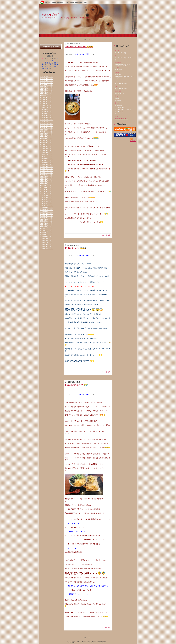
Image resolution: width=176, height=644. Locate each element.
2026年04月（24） (47, 77)
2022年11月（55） (47, 161)
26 (55, 66)
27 (57, 66)
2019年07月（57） (47, 242)
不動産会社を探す (125, 135)
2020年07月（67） (47, 218)
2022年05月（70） (47, 173)
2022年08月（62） (47, 167)
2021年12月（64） (47, 183)
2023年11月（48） (47, 136)
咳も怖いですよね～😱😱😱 (76, 248)
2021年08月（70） (47, 191)
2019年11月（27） (47, 234)
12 (55, 63)
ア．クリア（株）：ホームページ (125, 129)
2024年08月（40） (47, 118)
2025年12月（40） (47, 85)
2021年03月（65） (47, 202)
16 (48, 65)
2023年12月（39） (47, 134)
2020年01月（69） (47, 230)
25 (53, 66)
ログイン (133, 141)
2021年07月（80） (47, 193)
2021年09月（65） (47, 189)
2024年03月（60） (47, 128)
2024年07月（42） (47, 120)
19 (55, 65)
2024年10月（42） (47, 114)
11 (53, 63)
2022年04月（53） (47, 175)
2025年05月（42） (47, 99)
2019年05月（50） (47, 247)
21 (43, 66)
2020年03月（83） (47, 226)
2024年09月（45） (47, 116)
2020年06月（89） (47, 220)
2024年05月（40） (47, 124)
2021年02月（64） (47, 204)
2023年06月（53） (47, 146)
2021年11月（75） (47, 185)
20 (57, 65)
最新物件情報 (51, 47)
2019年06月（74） (47, 245)
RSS (133, 139)
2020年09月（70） (47, 214)
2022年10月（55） (47, 163)
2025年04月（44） (47, 101)
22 (45, 66)
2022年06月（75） (47, 171)
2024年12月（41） (47, 110)
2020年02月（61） (47, 228)
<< (46, 56)
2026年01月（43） (47, 83)
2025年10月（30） (47, 89)
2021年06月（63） (47, 195)
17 (50, 65)
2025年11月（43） (47, 87)
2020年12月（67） (47, 208)
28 (43, 68)
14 (43, 65)
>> (54, 56)
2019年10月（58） (47, 236)
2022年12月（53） (47, 159)
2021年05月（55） (47, 197)
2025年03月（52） (47, 103)
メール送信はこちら (121, 119)
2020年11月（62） (47, 210)
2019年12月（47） (47, 232)
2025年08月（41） (47, 93)
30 (48, 68)
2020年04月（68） (47, 224)
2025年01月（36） (47, 107)
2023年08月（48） (47, 142)
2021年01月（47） (47, 206)
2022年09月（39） (47, 165)
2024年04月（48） (47, 126)
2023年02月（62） (47, 154)
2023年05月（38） (47, 148)
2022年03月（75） (47, 177)
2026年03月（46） (47, 79)
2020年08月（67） (47, 216)
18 (53, 65)
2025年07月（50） (47, 95)
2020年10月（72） (47, 212)
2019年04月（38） (47, 249)
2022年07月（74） (47, 169)
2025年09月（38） (47, 91)
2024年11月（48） (47, 111)
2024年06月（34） (47, 122)
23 (48, 66)
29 (45, 68)
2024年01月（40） (47, 132)
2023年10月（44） (47, 138)
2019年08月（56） (47, 240)
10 (50, 63)
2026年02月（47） (47, 81)
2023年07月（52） (47, 144)
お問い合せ (125, 124)
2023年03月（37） (47, 152)
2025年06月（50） (47, 97)
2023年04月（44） (47, 150)
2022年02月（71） (47, 179)
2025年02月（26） (47, 105)
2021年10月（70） (47, 187)
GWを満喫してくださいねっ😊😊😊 (79, 47)
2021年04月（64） (47, 200)
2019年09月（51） (47, 238)
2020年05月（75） (47, 222)
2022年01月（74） (47, 181)
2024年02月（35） (47, 130)
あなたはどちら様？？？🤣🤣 (76, 385)
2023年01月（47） (47, 157)
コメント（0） (106, 235)
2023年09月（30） (47, 140)
